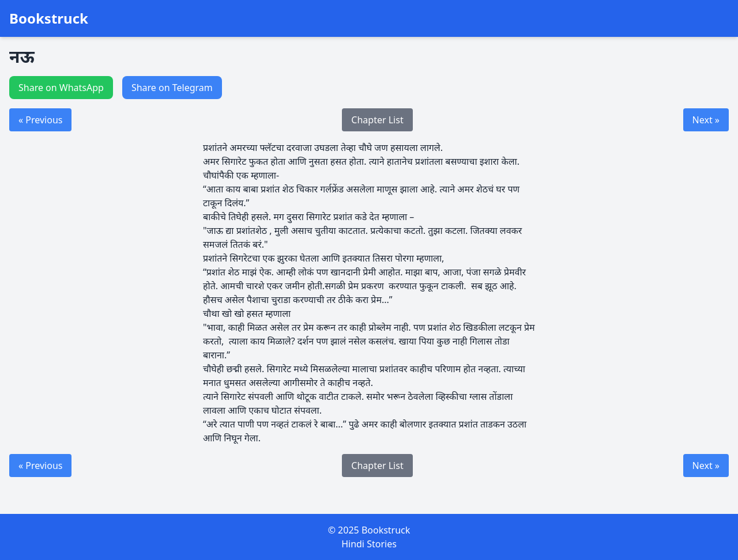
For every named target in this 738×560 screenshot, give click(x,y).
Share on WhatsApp (61, 88)
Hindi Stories (369, 544)
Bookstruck (49, 18)
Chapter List (377, 120)
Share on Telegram (172, 88)
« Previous (40, 120)
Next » (706, 120)
